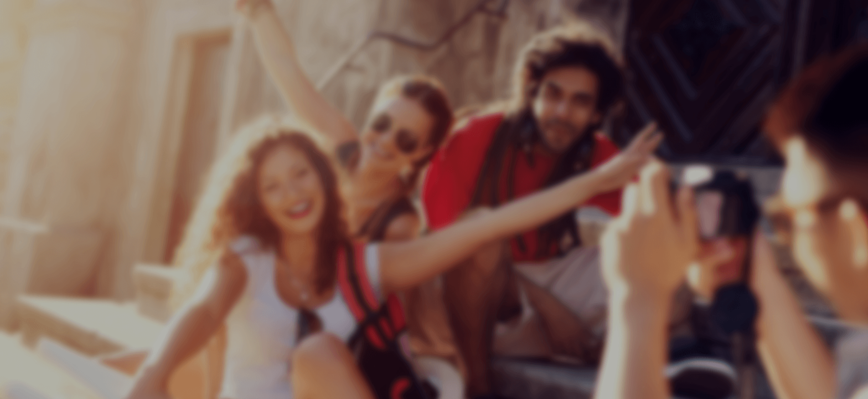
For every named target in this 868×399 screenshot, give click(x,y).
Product (687, 52)
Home (626, 52)
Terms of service (774, 52)
